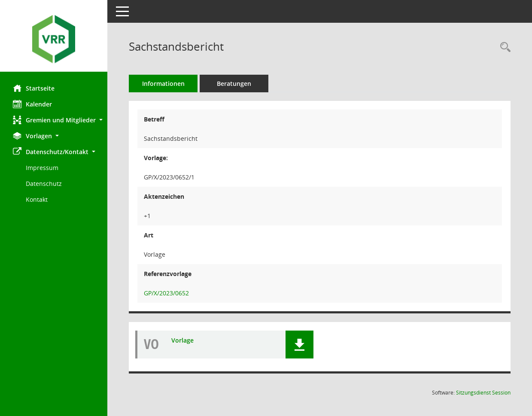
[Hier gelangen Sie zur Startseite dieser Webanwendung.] (54, 39)
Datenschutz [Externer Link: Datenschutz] (44, 184)
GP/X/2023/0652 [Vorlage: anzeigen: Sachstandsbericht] (166, 293)
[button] (54, 120)
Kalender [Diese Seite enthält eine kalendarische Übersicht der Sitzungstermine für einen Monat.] (32, 104)
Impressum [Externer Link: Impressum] (42, 168)
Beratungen (234, 84)
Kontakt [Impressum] (37, 199)
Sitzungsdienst (483, 393)
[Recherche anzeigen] (503, 47)
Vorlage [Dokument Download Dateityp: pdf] (182, 341)
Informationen (163, 84)
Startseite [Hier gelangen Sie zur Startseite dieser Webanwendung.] (34, 88)
